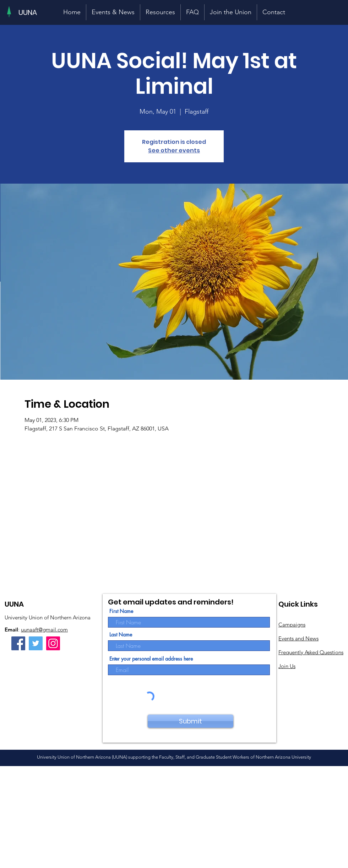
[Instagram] (53, 643)
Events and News (298, 638)
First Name (121, 611)
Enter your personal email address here (151, 659)
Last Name (121, 635)
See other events (174, 150)
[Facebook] (18, 643)
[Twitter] (36, 643)
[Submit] (191, 721)
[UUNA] (28, 12)
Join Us (287, 666)
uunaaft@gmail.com (44, 630)
